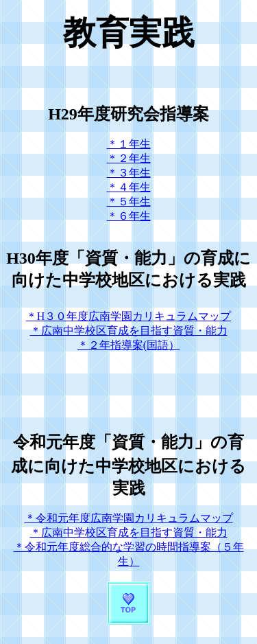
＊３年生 (129, 173)
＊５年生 (129, 202)
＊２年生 (129, 158)
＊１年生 (129, 144)
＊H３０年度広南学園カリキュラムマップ (129, 316)
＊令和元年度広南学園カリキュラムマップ (129, 518)
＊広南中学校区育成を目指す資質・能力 (129, 331)
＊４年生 (129, 187)
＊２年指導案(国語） (128, 345)
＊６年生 (129, 216)
